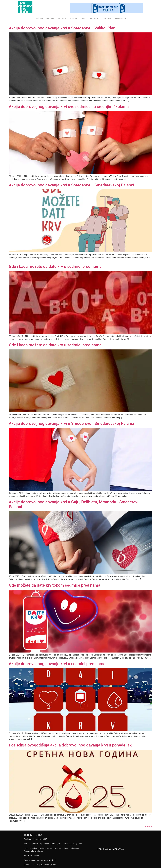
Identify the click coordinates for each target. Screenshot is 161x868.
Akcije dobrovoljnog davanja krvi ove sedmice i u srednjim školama (69, 107)
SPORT (84, 18)
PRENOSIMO (106, 18)
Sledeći (148, 826)
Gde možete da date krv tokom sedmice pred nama (55, 585)
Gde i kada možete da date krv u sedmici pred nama (55, 266)
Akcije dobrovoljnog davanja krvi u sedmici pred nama (57, 664)
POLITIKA (74, 18)
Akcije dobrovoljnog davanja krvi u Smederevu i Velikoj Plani (63, 28)
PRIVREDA (62, 18)
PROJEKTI (121, 18)
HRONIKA (50, 18)
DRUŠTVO (39, 18)
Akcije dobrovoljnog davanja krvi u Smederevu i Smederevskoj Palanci (71, 185)
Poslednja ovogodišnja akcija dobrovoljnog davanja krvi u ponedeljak (70, 745)
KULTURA (94, 18)
